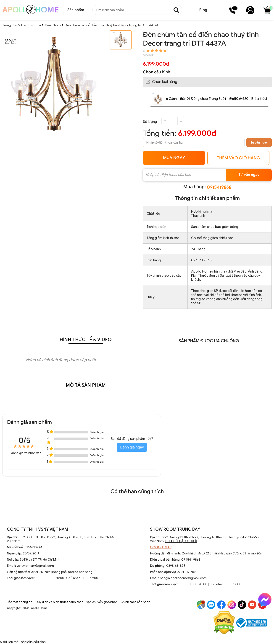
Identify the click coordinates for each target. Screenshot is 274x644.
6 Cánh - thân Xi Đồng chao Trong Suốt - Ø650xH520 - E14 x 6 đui (216, 99)
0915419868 (219, 187)
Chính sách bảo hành (135, 602)
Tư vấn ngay (259, 143)
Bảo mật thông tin (20, 602)
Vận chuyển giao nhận (102, 602)
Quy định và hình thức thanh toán (59, 602)
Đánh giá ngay (132, 447)
